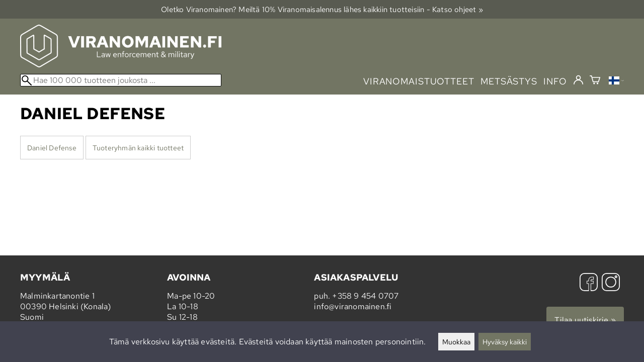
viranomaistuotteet (419, 81)
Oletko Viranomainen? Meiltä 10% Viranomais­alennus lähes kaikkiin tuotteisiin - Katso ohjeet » (322, 9)
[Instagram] (611, 283)
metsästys (509, 81)
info (555, 81)
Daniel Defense (52, 148)
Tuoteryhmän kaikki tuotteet (138, 148)
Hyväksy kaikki (505, 342)
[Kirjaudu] (578, 80)
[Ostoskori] (595, 81)
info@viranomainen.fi (353, 306)
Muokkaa (456, 342)
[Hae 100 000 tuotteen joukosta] (121, 80)
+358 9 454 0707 (365, 296)
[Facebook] (589, 283)
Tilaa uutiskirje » (585, 320)
